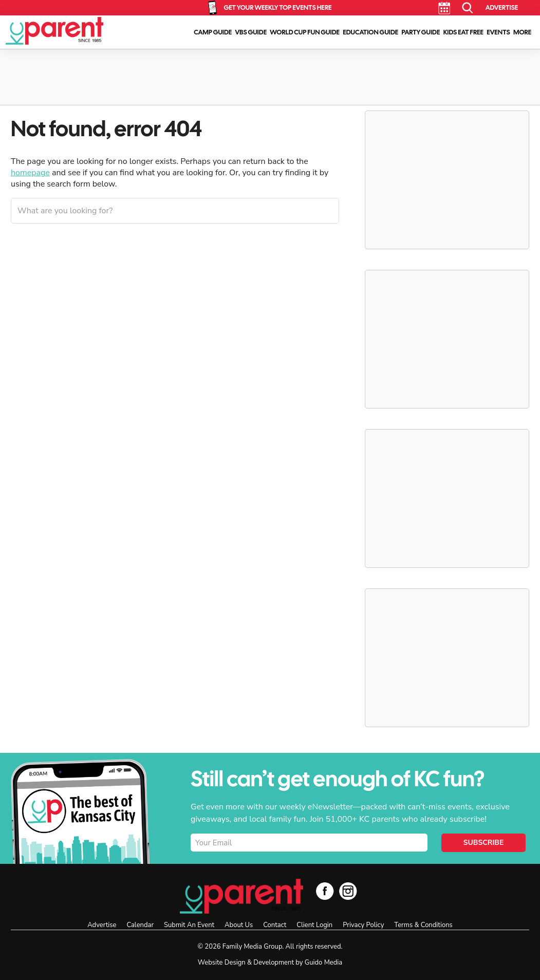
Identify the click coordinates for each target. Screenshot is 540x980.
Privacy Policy (363, 925)
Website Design (222, 963)
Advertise (502, 7)
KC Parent (54, 31)
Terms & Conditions (423, 925)
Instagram (348, 891)
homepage (30, 173)
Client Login (314, 925)
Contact (275, 925)
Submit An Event (189, 925)
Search (468, 8)
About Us (239, 925)
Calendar (444, 8)
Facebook (325, 891)
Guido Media (323, 963)
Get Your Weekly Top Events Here (277, 7)
